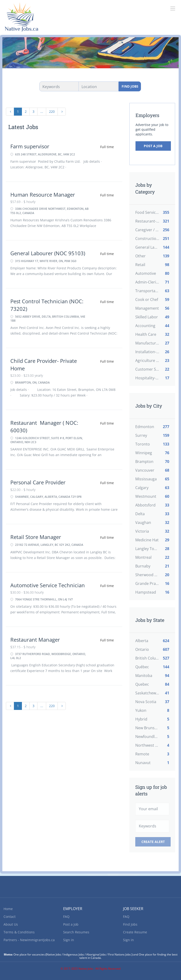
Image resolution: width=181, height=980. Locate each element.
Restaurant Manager (35, 640)
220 (52, 111)
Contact (10, 917)
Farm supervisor (30, 146)
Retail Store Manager (36, 537)
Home (8, 909)
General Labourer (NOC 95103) (48, 253)
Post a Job (153, 146)
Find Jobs (130, 86)
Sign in (69, 940)
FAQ (66, 917)
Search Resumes (76, 932)
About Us (11, 924)
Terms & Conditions (19, 932)
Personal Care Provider (38, 482)
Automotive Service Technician (48, 585)
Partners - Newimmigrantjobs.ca (29, 940)
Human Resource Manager (43, 194)
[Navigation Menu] (173, 8)
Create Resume (135, 932)
